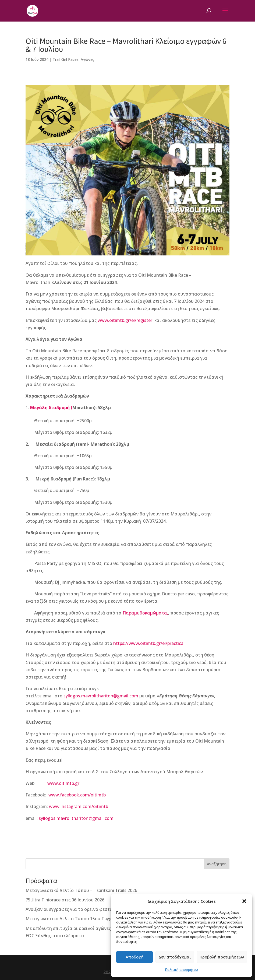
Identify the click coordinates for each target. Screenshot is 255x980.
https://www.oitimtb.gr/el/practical (149, 643)
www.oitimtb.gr (63, 783)
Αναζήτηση (217, 864)
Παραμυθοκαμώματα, (145, 613)
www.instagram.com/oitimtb (79, 806)
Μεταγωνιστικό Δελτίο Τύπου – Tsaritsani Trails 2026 (81, 890)
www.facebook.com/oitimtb (77, 795)
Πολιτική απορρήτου (182, 970)
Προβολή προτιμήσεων (222, 957)
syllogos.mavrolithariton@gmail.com (101, 696)
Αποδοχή (135, 957)
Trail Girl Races (66, 59)
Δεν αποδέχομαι (175, 957)
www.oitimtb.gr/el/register (125, 320)
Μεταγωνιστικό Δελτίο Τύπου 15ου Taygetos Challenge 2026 (89, 919)
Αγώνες (87, 59)
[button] (244, 901)
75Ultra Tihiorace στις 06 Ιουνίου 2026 (65, 900)
